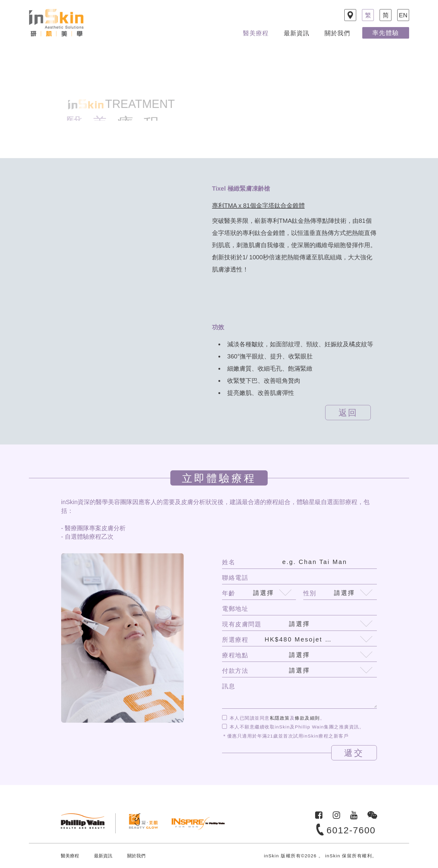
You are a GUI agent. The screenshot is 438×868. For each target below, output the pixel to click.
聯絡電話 (235, 578)
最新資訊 (297, 33)
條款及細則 (307, 718)
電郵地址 (235, 609)
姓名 (229, 562)
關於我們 (337, 33)
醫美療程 (256, 33)
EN (403, 15)
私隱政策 (280, 718)
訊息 (229, 686)
